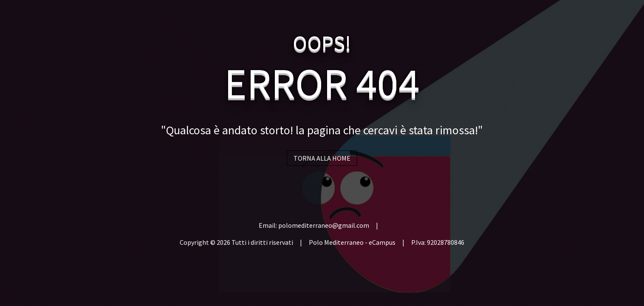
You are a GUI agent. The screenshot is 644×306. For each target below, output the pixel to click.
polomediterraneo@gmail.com (324, 225)
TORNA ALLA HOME (322, 158)
